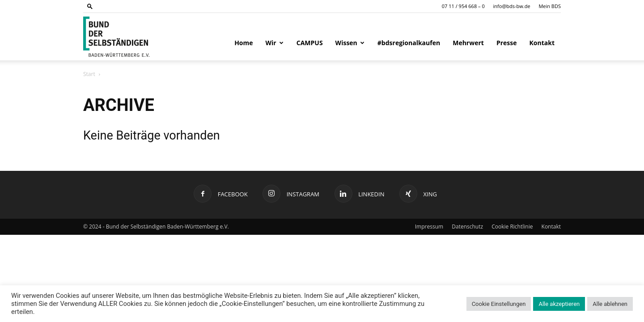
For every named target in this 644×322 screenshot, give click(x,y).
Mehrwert (468, 43)
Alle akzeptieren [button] (559, 304)
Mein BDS (550, 6)
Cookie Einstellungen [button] (499, 304)
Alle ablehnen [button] (610, 304)
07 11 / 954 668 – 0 (463, 6)
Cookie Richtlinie (512, 227)
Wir (275, 43)
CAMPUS (310, 43)
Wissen (350, 43)
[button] (90, 6)
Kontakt (542, 43)
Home (244, 43)
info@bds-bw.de (512, 6)
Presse (507, 43)
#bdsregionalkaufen (409, 43)
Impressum (429, 227)
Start (89, 74)
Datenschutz (467, 227)
